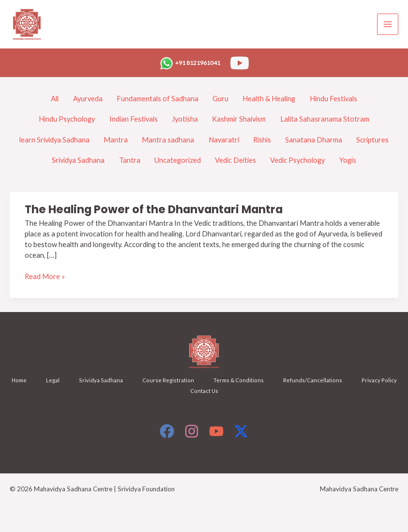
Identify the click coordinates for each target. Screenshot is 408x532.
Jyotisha (185, 119)
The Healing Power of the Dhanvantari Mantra (154, 210)
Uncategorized (178, 160)
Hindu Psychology (67, 119)
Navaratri (224, 140)
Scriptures (372, 140)
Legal (53, 380)
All (55, 99)
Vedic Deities (235, 160)
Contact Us (204, 391)
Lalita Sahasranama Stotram (325, 119)
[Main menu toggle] (388, 24)
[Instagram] (192, 431)
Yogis (348, 160)
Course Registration (168, 380)
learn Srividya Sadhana (54, 140)
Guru (220, 99)
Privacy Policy (379, 380)
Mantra (116, 140)
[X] (241, 431)
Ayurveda (88, 99)
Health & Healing (269, 99)
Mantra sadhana (168, 140)
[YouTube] (240, 63)
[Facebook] (167, 431)
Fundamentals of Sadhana (158, 99)
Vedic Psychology (297, 160)
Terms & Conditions (239, 380)
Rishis (262, 140)
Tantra (130, 160)
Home (19, 380)
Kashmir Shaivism (239, 119)
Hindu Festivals (333, 99)
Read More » (45, 276)
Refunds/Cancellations (313, 380)
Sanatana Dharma (314, 140)
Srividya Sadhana (78, 160)
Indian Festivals (134, 119)
